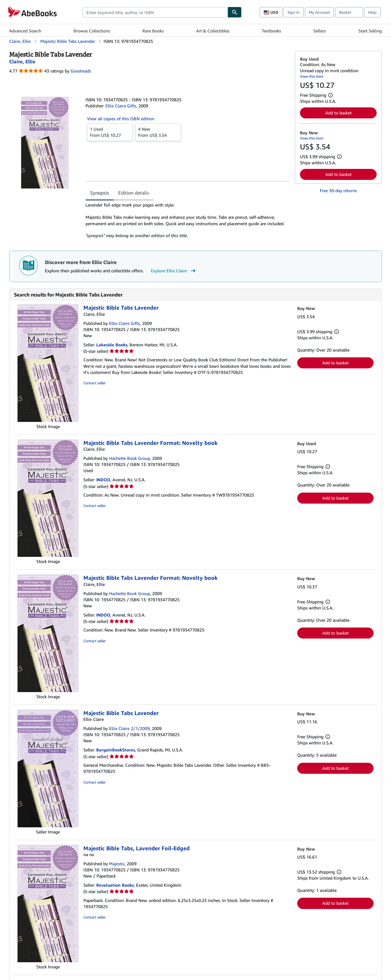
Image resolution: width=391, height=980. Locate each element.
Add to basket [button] (338, 113)
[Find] (235, 12)
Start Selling (370, 31)
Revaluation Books (115, 885)
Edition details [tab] (134, 193)
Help (372, 12)
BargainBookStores (116, 750)
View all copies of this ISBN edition (121, 119)
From (110, 132)
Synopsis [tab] (100, 193)
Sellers (320, 31)
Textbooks (271, 31)
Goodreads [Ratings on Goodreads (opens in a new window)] (81, 71)
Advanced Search (25, 31)
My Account (319, 12)
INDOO (103, 480)
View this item (312, 76)
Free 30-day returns (338, 190)
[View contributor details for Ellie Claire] (22, 61)
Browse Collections (92, 31)
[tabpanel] (188, 220)
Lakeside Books (112, 345)
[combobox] (155, 12)
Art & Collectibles (213, 31)
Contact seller (95, 383)
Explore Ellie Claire (174, 271)
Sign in (294, 12)
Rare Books (153, 31)
